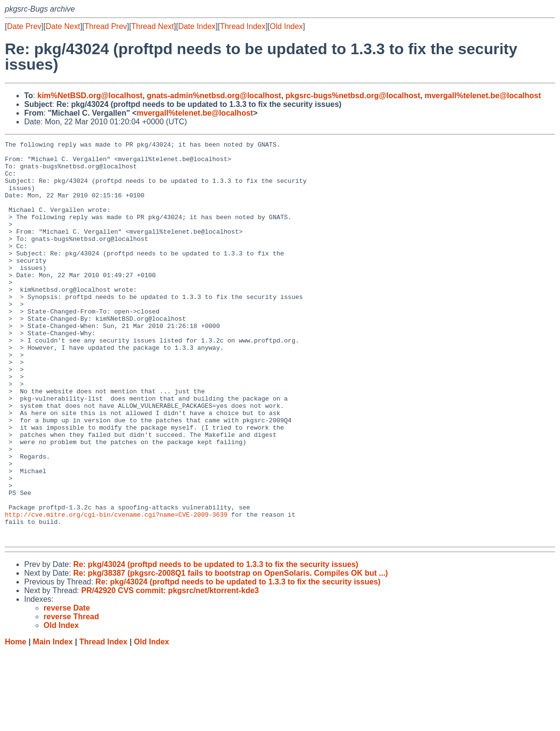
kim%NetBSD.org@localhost (90, 96)
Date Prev (24, 26)
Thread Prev (106, 26)
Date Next (63, 26)
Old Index (286, 26)
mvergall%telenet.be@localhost (483, 96)
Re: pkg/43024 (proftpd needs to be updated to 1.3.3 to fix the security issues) (215, 644)
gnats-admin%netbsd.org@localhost (214, 96)
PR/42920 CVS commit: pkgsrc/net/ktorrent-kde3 (170, 670)
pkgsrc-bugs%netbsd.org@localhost (353, 96)
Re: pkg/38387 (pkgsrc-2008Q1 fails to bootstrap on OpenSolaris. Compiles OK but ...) (230, 653)
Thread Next (152, 26)
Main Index (53, 722)
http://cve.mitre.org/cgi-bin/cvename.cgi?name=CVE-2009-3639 (116, 590)
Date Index (197, 26)
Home (15, 722)
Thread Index (243, 26)
